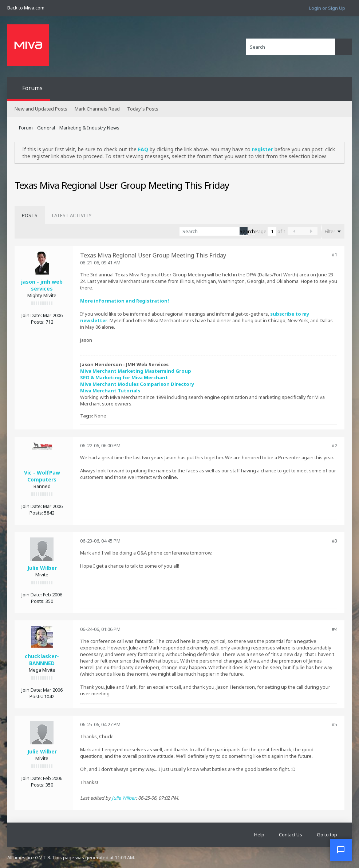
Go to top (327, 835)
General (46, 128)
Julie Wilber (42, 568)
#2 (334, 445)
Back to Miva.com (26, 8)
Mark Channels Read (97, 109)
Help (259, 835)
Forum (26, 128)
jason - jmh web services (42, 285)
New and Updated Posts (41, 109)
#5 (334, 724)
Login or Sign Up (327, 8)
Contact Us (291, 835)
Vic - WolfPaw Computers (42, 476)
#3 (334, 541)
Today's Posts (143, 109)
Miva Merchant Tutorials (110, 391)
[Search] (291, 47)
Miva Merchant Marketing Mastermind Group (136, 371)
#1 (334, 255)
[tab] (30, 215)
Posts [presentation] (30, 215)
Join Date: (32, 315)
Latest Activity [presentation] (72, 215)
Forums (32, 88)
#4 (334, 629)
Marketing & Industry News (89, 128)
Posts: (38, 322)
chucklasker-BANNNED (42, 660)
